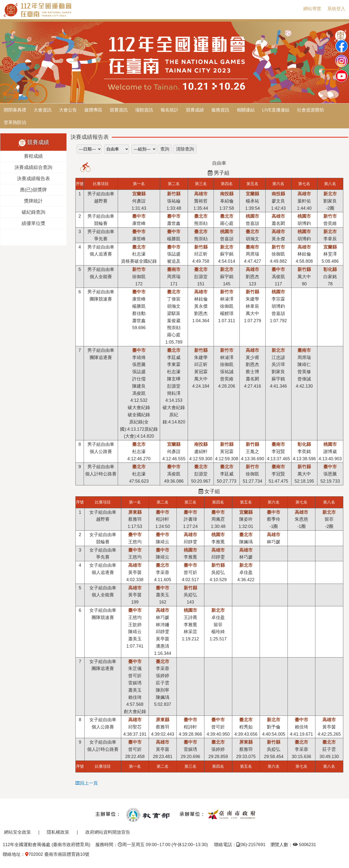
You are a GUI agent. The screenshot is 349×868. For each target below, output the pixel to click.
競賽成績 (195, 110)
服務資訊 (220, 110)
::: (295, 9)
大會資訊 (43, 110)
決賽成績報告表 (33, 179)
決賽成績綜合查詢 (33, 167)
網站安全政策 (17, 832)
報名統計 (170, 110)
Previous (9, 63)
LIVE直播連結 (276, 110)
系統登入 (336, 9)
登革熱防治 (15, 122)
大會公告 (68, 110)
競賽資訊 (119, 110)
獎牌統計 (33, 201)
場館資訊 (144, 110)
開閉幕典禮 (15, 110)
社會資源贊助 (310, 110)
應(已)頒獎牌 (33, 190)
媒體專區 (93, 110)
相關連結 (246, 110)
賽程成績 (33, 156)
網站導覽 (312, 9)
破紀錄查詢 (33, 212)
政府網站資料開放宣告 (108, 832)
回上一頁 (87, 783)
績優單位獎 (33, 223)
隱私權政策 (58, 832)
